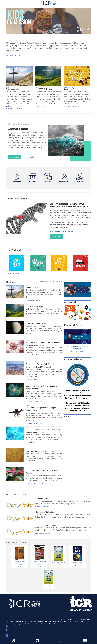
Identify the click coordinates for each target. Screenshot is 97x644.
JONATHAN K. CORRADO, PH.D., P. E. (37, 358)
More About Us (13, 56)
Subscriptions (69, 622)
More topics (30, 157)
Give (35, 617)
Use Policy (63, 619)
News (13, 617)
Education (44, 617)
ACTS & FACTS (49, 281)
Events (30, 617)
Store (39, 617)
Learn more (14, 157)
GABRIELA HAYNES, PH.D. (34, 423)
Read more (57, 236)
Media (26, 617)
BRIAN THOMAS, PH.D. (33, 464)
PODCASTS (59, 281)
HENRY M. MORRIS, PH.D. (34, 300)
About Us (8, 617)
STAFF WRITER (31, 317)
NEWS (8, 87)
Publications (19, 617)
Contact (77, 622)
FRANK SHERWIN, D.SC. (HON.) (35, 336)
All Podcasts (12, 274)
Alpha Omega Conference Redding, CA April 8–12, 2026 (78, 349)
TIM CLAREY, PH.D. (32, 380)
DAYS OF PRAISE (68, 87)
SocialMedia (61, 641)
